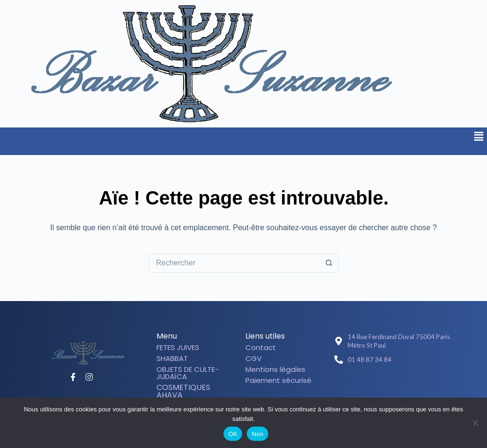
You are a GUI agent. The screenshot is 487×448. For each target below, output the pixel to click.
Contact (261, 347)
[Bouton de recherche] (329, 263)
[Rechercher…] (234, 263)
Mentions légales (275, 369)
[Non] (475, 423)
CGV (253, 358)
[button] (479, 136)
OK (233, 434)
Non (258, 434)
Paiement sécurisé (278, 380)
